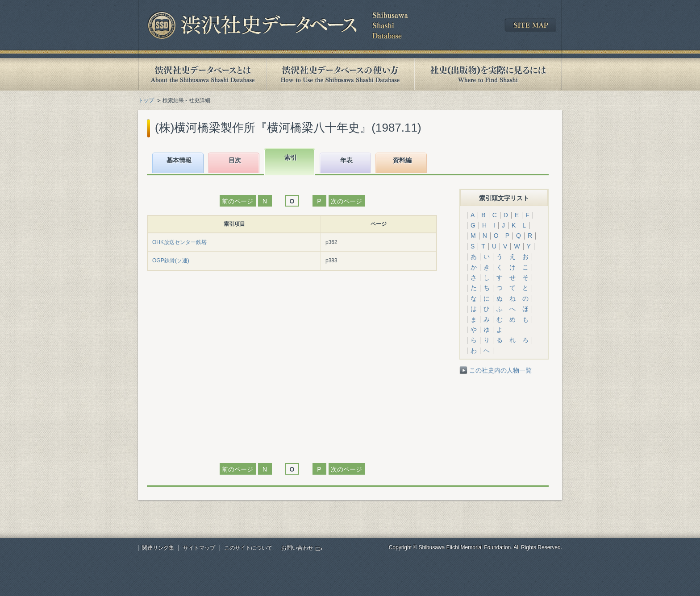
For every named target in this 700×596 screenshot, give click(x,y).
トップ (146, 100)
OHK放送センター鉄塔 (179, 242)
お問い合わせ (297, 548)
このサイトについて (248, 548)
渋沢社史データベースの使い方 (340, 74)
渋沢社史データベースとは (202, 74)
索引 (291, 157)
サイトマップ (199, 548)
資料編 (402, 160)
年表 (346, 160)
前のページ (237, 201)
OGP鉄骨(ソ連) (171, 261)
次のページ (346, 201)
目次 (235, 160)
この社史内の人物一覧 (500, 370)
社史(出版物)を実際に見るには (488, 74)
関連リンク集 (158, 548)
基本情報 (179, 160)
